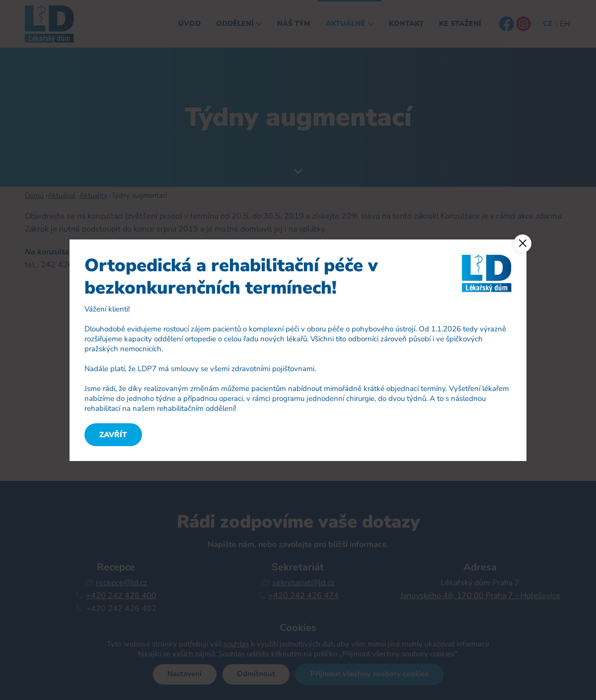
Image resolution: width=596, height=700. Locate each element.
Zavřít (113, 435)
